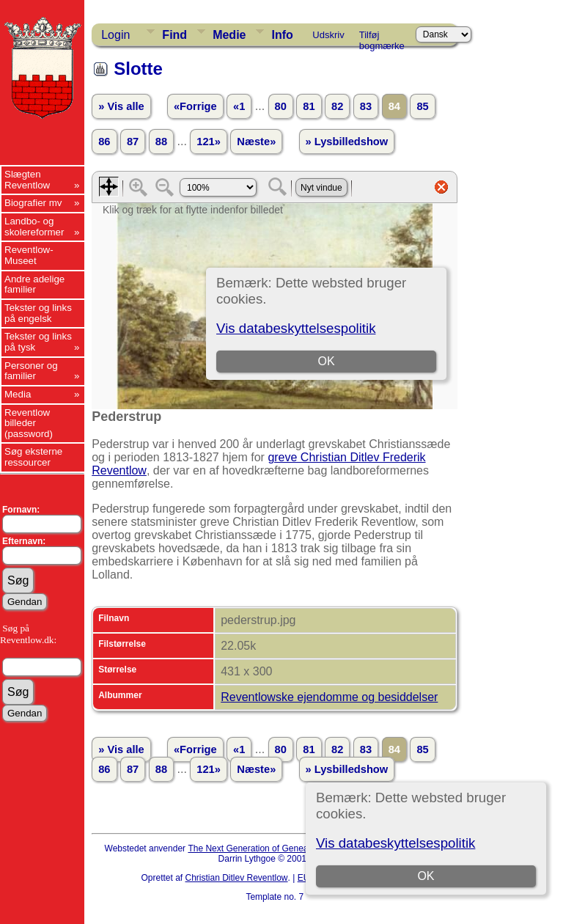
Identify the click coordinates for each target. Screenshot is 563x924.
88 (161, 142)
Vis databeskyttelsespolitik (395, 843)
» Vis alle (121, 106)
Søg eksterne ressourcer (33, 457)
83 (366, 106)
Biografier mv (33, 203)
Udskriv (328, 35)
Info (282, 35)
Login (115, 35)
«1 (239, 106)
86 (104, 142)
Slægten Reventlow (27, 180)
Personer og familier (31, 371)
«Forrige (195, 106)
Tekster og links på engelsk (38, 313)
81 (309, 106)
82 (337, 106)
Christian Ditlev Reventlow (236, 878)
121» (209, 142)
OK (426, 876)
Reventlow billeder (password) (29, 423)
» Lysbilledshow (347, 142)
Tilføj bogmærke (382, 37)
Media (18, 394)
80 (281, 106)
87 (133, 142)
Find (174, 35)
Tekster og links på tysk (38, 342)
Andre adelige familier (34, 285)
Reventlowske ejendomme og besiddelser (329, 697)
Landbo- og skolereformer (34, 227)
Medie (229, 35)
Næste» (256, 142)
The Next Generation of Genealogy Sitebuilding (280, 848)
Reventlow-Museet (29, 255)
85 (422, 106)
